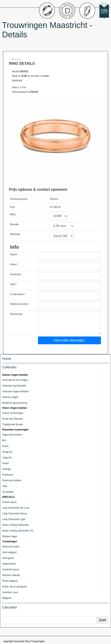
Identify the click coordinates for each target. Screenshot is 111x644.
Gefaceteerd (9, 564)
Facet (5, 446)
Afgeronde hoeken (12, 435)
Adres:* (14, 264)
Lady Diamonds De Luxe (16, 508)
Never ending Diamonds (15, 525)
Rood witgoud (10, 581)
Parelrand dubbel (12, 480)
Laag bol (7, 458)
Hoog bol (7, 452)
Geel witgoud (9, 552)
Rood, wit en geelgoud (14, 587)
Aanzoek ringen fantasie (15, 391)
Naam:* (14, 254)
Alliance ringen (10, 397)
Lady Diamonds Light (14, 519)
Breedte (14, 224)
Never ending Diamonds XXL (18, 531)
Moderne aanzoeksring (15, 403)
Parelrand (8, 475)
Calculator (10, 607)
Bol (4, 440)
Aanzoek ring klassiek (14, 386)
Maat (13, 214)
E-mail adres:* (18, 294)
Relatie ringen (10, 536)
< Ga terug (15, 59)
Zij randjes (8, 492)
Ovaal (5, 463)
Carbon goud (9, 502)
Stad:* (13, 284)
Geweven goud (11, 569)
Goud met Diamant (13, 419)
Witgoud (7, 598)
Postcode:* (16, 274)
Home (7, 359)
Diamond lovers (11, 547)
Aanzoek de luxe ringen (15, 380)
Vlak (5, 486)
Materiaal (15, 234)
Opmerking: (16, 314)
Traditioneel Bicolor (13, 425)
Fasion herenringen (13, 413)
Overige (7, 469)
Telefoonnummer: (20, 304)
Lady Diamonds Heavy (15, 514)
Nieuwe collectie (11, 575)
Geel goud (8, 558)
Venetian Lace (10, 592)
